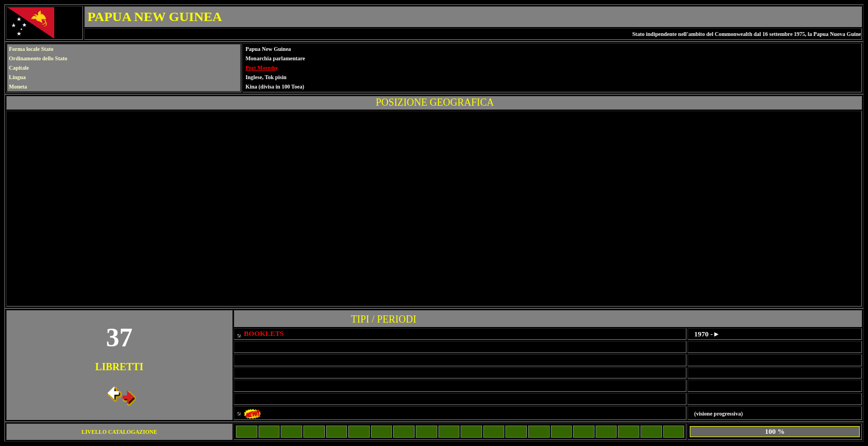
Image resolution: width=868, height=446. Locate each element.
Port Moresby (262, 68)
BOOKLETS (264, 333)
